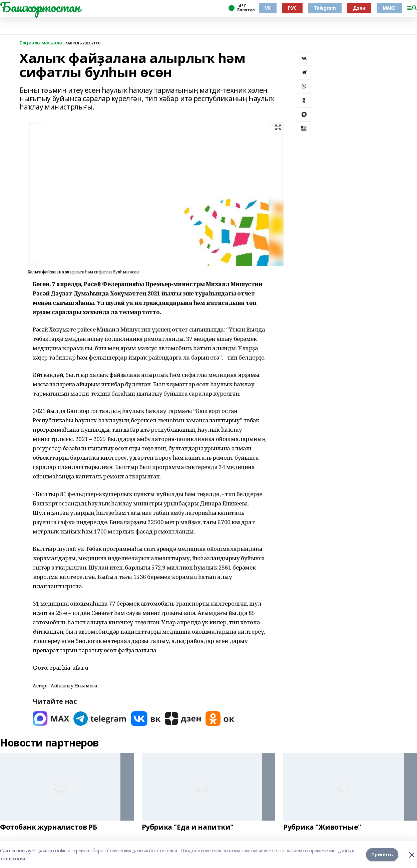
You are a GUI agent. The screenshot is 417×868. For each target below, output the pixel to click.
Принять (382, 854)
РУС (292, 8)
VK (268, 8)
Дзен (359, 8)
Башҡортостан (40, 7)
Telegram (325, 8)
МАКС (389, 8)
